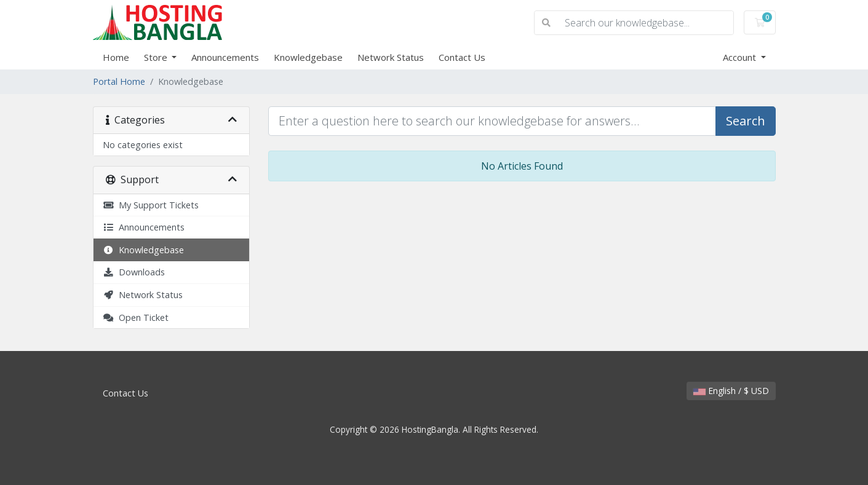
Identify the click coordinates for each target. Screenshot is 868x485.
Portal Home (119, 81)
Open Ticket (136, 317)
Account (741, 57)
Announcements (225, 57)
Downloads (134, 272)
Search (746, 121)
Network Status (391, 57)
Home (116, 57)
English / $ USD (731, 391)
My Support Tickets (151, 205)
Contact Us (462, 57)
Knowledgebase (308, 57)
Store (157, 57)
